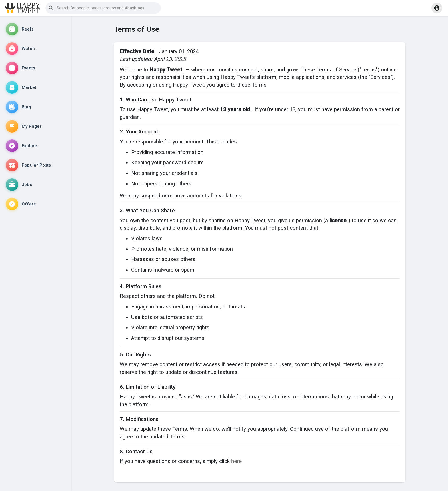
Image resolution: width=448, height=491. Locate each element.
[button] (103, 8)
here (236, 461)
